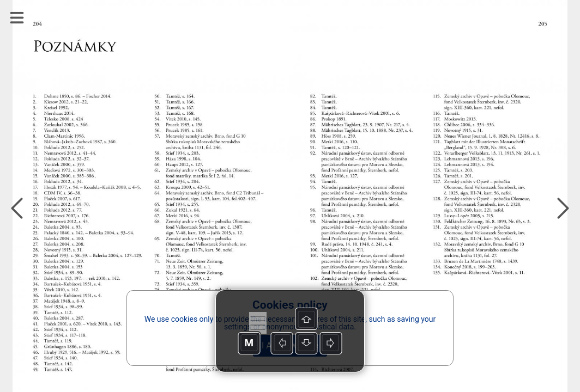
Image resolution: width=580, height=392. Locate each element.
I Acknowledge (290, 345)
